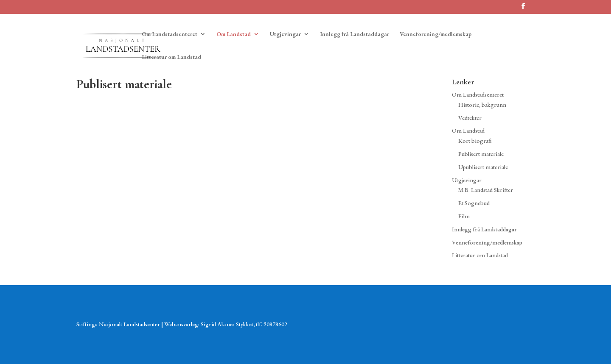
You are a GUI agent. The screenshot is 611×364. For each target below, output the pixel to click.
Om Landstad (234, 34)
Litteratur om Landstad (171, 57)
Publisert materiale (481, 154)
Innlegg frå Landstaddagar (355, 34)
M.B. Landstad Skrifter (486, 190)
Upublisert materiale (483, 167)
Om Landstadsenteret (170, 34)
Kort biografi (475, 141)
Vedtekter (470, 118)
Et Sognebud (474, 203)
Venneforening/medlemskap (436, 34)
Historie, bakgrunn (482, 105)
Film (464, 216)
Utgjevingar (285, 34)
